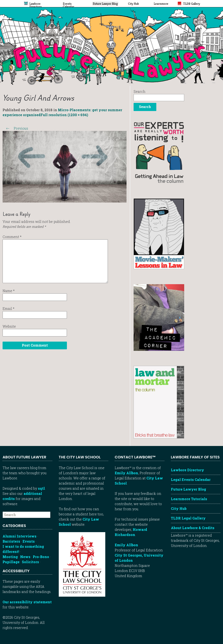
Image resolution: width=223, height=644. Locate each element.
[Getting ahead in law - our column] (159, 152)
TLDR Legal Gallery (188, 518)
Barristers (11, 541)
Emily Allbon (126, 473)
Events (29, 541)
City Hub (179, 508)
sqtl (41, 488)
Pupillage (11, 562)
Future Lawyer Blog (188, 489)
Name (9, 291)
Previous (15, 128)
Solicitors (30, 562)
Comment (12, 237)
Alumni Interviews (20, 536)
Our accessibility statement (27, 602)
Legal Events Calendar (191, 480)
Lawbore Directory (188, 470)
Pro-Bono (41, 557)
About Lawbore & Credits (193, 528)
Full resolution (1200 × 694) (64, 115)
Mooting (10, 557)
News (25, 557)
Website (9, 326)
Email (8, 308)
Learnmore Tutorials (189, 499)
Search (139, 91)
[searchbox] (26, 515)
